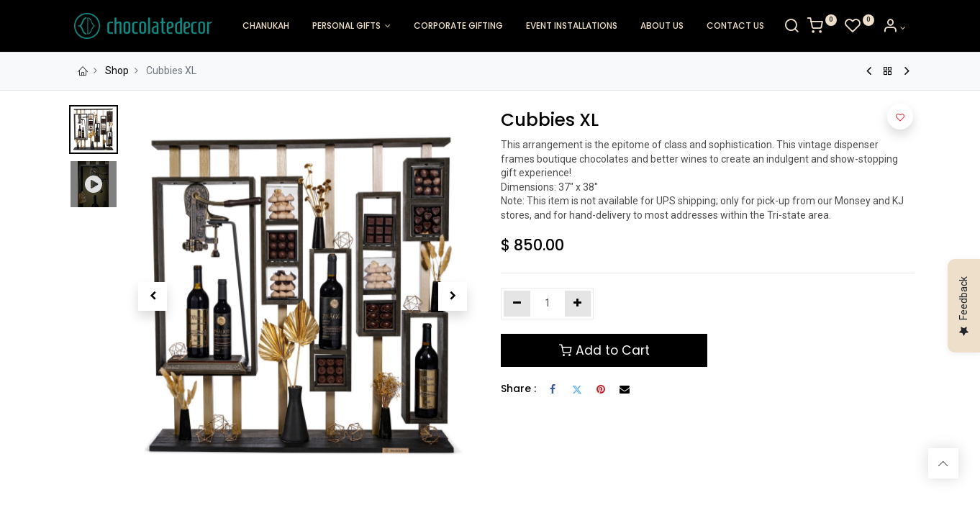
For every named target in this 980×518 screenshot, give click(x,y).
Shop (117, 71)
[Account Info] (902, 28)
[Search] (800, 28)
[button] (153, 296)
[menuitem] (266, 26)
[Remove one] (517, 304)
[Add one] (578, 304)
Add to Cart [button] (604, 350)
